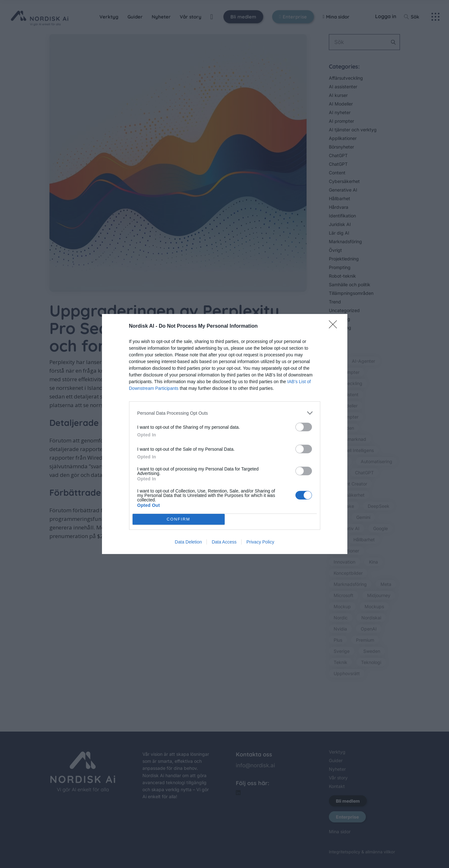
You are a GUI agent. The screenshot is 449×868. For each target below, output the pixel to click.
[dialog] (225, 434)
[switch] (304, 427)
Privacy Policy (260, 542)
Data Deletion (188, 542)
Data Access (224, 542)
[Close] (335, 326)
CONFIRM (179, 519)
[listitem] (225, 413)
